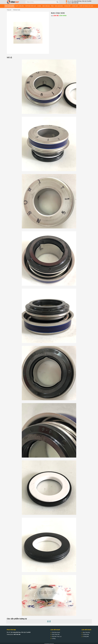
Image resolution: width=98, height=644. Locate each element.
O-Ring (53, 639)
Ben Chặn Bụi (86, 632)
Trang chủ (9, 10)
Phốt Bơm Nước (17, 10)
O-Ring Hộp (85, 634)
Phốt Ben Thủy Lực (56, 636)
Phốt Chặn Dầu (55, 634)
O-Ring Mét (85, 636)
